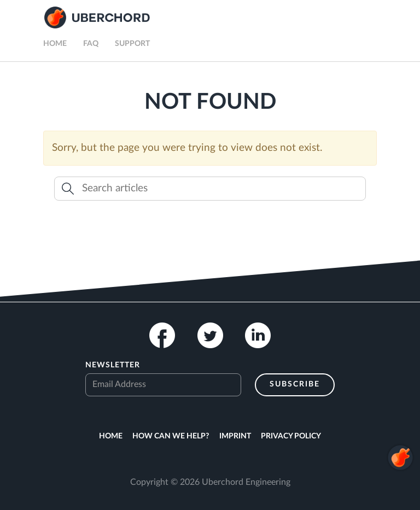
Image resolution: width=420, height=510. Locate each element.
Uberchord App (97, 17)
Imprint (235, 436)
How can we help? (171, 436)
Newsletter (113, 365)
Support (132, 44)
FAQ (91, 44)
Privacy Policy (291, 436)
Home (55, 44)
